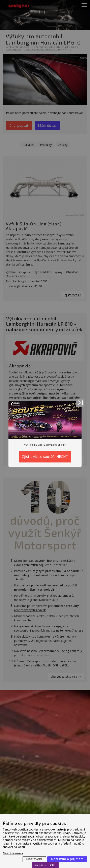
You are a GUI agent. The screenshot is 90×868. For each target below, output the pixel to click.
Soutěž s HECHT (45, 865)
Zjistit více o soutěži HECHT (45, 456)
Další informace (13, 853)
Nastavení (34, 859)
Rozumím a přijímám (67, 859)
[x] (80, 402)
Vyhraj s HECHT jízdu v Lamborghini (45, 445)
